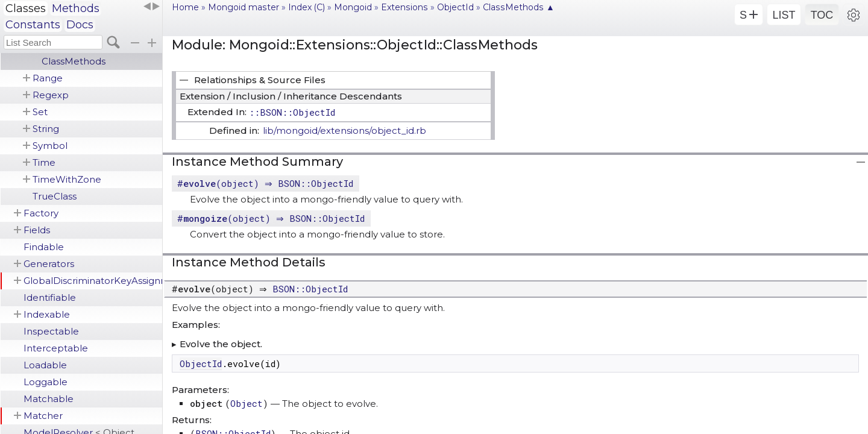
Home (185, 7)
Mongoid (353, 7)
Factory (41, 213)
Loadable (45, 365)
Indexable (47, 314)
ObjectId (455, 7)
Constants (33, 25)
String (46, 129)
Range (48, 78)
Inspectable (51, 331)
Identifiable (50, 297)
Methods (76, 8)
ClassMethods (74, 61)
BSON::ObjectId (313, 289)
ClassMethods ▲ (519, 7)
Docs (80, 25)
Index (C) (307, 7)
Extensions (404, 7)
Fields (37, 230)
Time (44, 162)
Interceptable (56, 348)
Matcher (43, 416)
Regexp (51, 95)
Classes (26, 8)
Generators (49, 264)
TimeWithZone (67, 179)
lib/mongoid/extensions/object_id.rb (344, 131)
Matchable (49, 399)
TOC (822, 15)
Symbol (50, 146)
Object (247, 403)
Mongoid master (244, 7)
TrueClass (55, 196)
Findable (44, 247)
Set (40, 112)
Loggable (46, 382)
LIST (784, 15)
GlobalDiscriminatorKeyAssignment (93, 281)
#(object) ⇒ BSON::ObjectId (267, 183)
